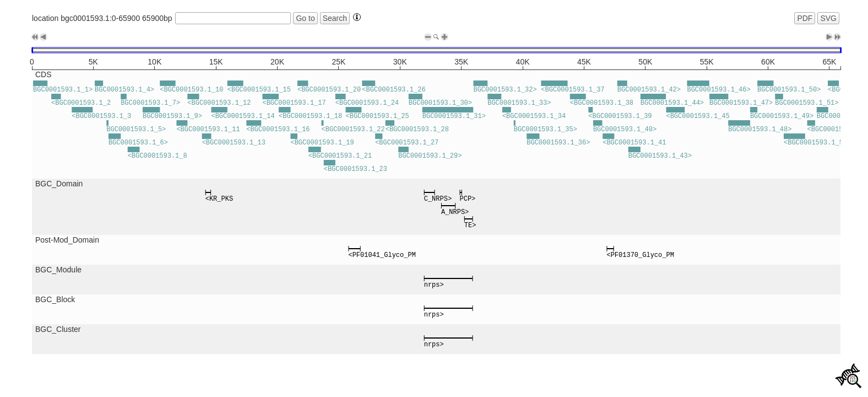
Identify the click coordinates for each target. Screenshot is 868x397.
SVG (828, 18)
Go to (305, 18)
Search (335, 18)
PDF (805, 18)
